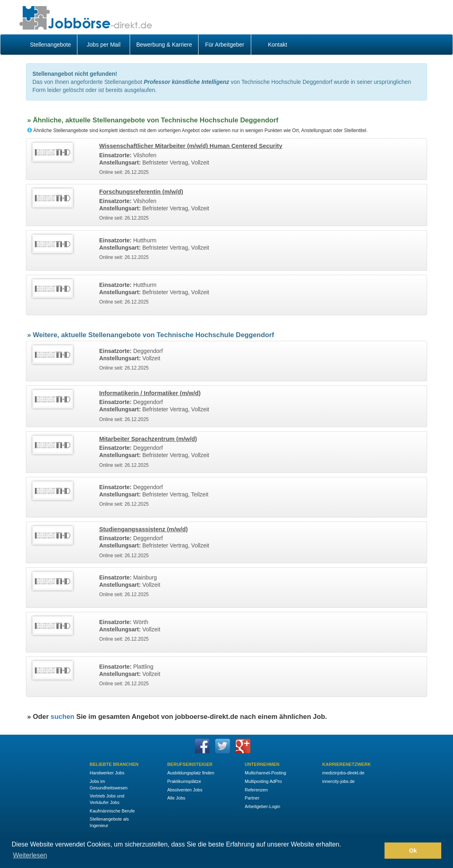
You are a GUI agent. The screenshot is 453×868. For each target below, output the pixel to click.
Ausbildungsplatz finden (191, 773)
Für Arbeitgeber (225, 45)
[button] (376, 851)
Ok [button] (413, 851)
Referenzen (256, 790)
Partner (252, 798)
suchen (63, 717)
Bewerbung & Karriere (164, 45)
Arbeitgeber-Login (262, 806)
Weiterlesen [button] (30, 855)
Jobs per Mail (104, 45)
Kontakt (277, 45)
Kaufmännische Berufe (112, 811)
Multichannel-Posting (265, 773)
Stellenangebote (50, 45)
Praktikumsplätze (184, 781)
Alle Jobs (176, 798)
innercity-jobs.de (338, 781)
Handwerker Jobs (107, 773)
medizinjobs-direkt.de (343, 773)
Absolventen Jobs (185, 790)
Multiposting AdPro (263, 781)
